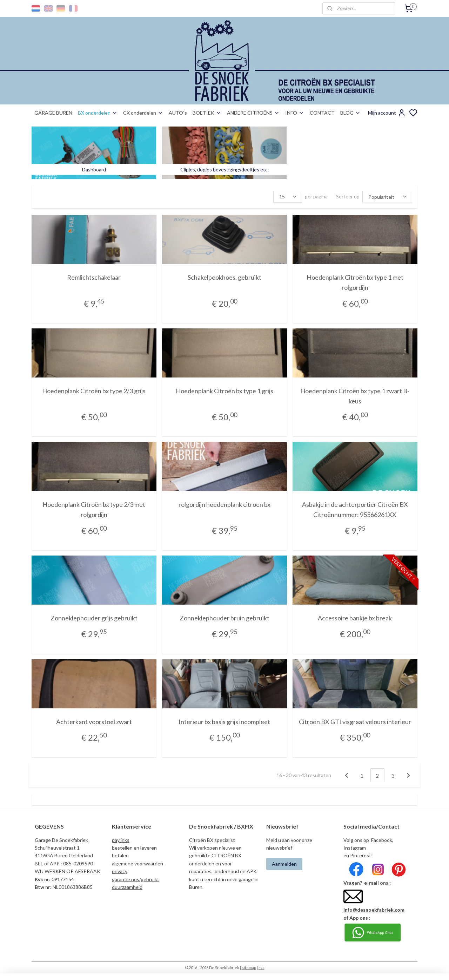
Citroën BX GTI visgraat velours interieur (355, 721)
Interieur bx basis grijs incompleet (224, 721)
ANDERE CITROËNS (253, 113)
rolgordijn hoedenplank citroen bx (224, 504)
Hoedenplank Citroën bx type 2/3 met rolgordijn (94, 509)
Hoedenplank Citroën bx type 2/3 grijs (94, 390)
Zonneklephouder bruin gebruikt (224, 618)
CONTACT (322, 113)
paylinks (121, 840)
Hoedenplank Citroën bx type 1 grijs (224, 390)
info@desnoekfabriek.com (374, 909)
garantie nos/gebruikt (136, 879)
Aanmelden (284, 863)
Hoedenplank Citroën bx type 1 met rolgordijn (355, 282)
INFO (295, 113)
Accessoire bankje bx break (355, 618)
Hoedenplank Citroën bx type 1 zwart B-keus (355, 396)
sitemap (249, 967)
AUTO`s (178, 113)
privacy (120, 871)
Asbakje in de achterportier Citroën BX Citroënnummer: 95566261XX (355, 509)
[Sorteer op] (387, 196)
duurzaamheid (127, 887)
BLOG (350, 113)
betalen (120, 855)
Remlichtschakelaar (94, 277)
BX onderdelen (98, 113)
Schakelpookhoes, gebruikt (224, 277)
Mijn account (387, 113)
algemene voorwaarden (138, 863)
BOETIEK (207, 113)
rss (262, 967)
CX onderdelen (143, 113)
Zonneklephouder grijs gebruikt (94, 618)
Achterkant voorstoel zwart (94, 721)
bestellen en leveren (134, 847)
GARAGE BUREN (53, 113)
